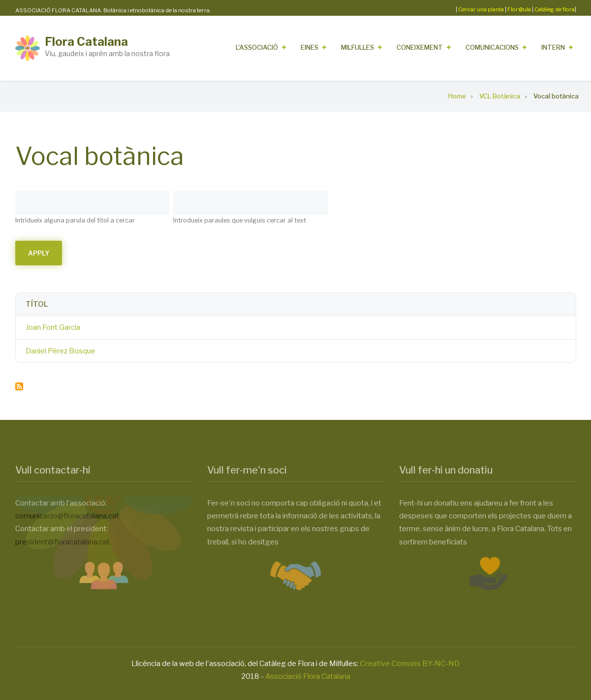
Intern (553, 47)
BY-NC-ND (410, 664)
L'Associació (257, 47)
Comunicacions (492, 47)
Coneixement (420, 47)
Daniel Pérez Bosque (61, 351)
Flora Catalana (86, 42)
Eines (310, 47)
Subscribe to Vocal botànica (19, 386)
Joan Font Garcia (53, 327)
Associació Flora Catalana (308, 676)
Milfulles (358, 47)
